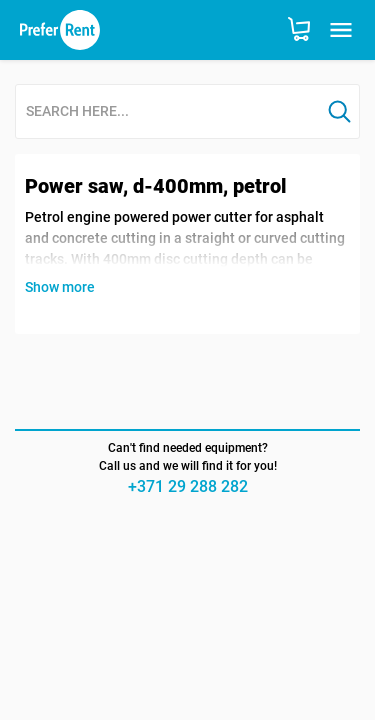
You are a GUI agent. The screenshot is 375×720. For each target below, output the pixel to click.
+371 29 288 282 (188, 486)
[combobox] (168, 112)
